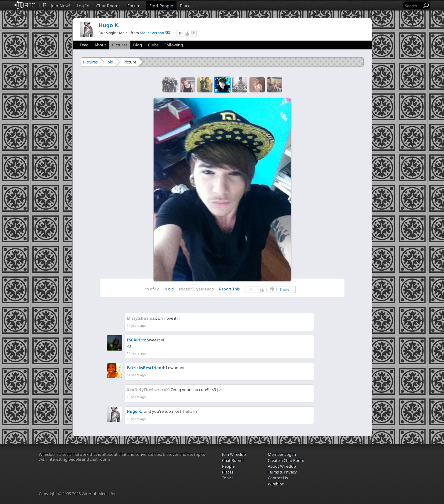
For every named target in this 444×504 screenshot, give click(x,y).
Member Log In (282, 454)
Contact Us (278, 478)
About (100, 45)
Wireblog (276, 484)
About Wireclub (282, 466)
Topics (228, 478)
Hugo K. (135, 411)
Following (174, 45)
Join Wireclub (234, 454)
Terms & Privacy (282, 472)
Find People (161, 6)
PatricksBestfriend (145, 368)
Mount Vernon (152, 33)
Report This (229, 289)
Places (186, 6)
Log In (83, 6)
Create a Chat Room (286, 460)
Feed (84, 45)
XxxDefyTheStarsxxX (148, 390)
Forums (135, 6)
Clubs (153, 45)
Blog (138, 45)
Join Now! (60, 6)
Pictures (120, 45)
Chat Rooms (108, 6)
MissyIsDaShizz (141, 318)
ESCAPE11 (136, 340)
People (228, 466)
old (110, 62)
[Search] (413, 6)
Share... (286, 289)
